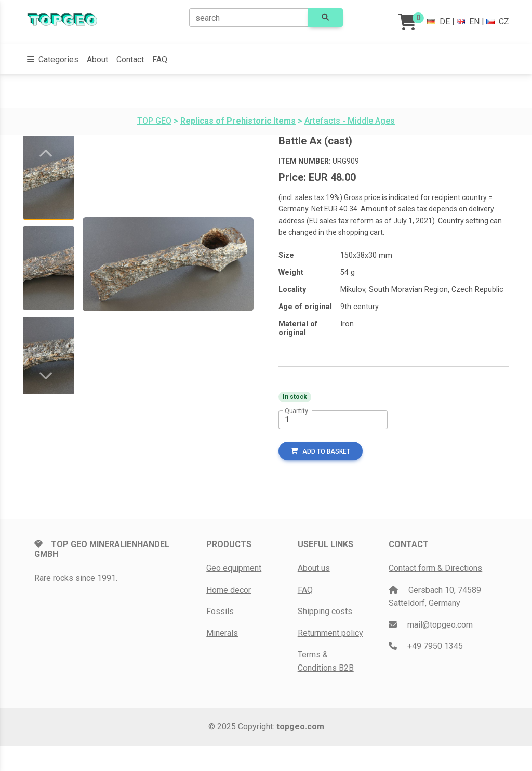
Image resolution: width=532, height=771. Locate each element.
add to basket (321, 451)
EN (468, 22)
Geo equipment (234, 568)
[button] (53, 60)
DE (438, 22)
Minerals (222, 633)
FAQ (160, 59)
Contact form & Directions (435, 568)
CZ (498, 22)
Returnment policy (330, 633)
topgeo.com (300, 727)
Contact (130, 59)
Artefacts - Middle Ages (350, 121)
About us (314, 568)
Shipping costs (325, 611)
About (97, 59)
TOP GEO (154, 121)
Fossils (220, 611)
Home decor (229, 590)
